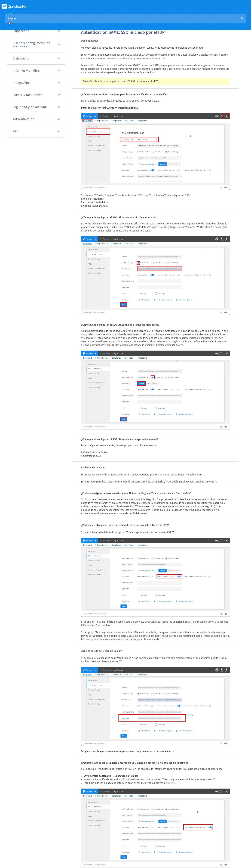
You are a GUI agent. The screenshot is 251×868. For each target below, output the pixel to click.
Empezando (36, 31)
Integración (36, 83)
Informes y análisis (36, 71)
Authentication (36, 119)
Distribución (36, 58)
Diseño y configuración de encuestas (36, 45)
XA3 (36, 131)
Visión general (90, 21)
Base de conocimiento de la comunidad (129, 21)
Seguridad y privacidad (36, 107)
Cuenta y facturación (36, 95)
